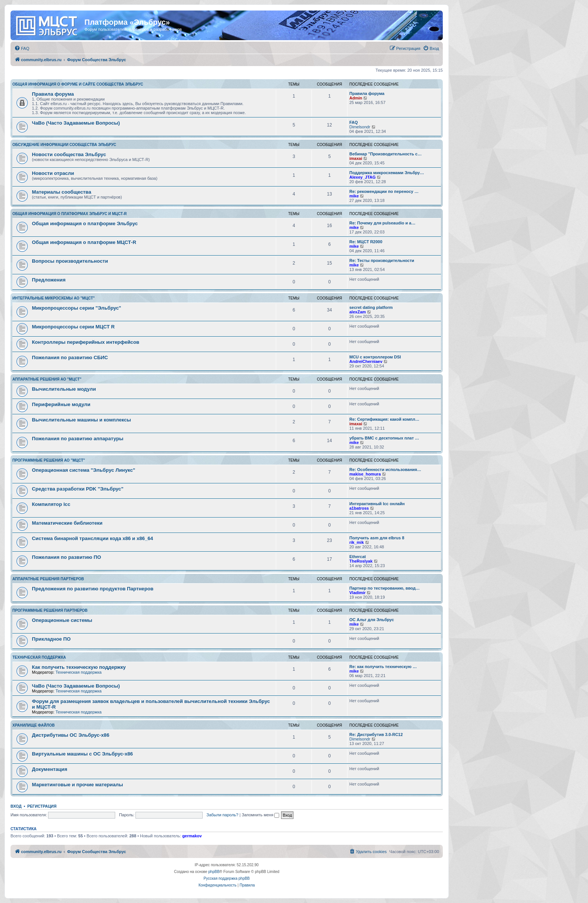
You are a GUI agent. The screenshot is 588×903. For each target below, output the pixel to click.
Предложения (49, 280)
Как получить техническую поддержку (79, 667)
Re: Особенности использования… (385, 470)
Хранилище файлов (34, 725)
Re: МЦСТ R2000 (366, 242)
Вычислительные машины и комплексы (81, 420)
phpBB (214, 872)
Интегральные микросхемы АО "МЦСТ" (54, 298)
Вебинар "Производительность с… (386, 154)
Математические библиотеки (67, 523)
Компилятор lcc (51, 504)
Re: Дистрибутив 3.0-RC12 (376, 734)
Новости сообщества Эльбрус (69, 154)
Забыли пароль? (222, 815)
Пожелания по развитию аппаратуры (78, 439)
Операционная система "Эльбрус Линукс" (83, 470)
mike (354, 196)
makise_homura (365, 474)
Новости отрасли (53, 173)
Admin (356, 98)
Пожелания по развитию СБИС (70, 357)
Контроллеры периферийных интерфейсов (86, 342)
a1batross (359, 508)
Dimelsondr (360, 127)
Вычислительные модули (64, 389)
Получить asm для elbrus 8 (377, 538)
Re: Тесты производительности (382, 260)
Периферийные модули (61, 404)
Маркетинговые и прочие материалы (77, 785)
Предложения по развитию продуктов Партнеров (93, 589)
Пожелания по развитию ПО (66, 557)
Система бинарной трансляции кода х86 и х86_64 (92, 538)
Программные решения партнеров (50, 610)
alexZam (358, 312)
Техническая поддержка (39, 657)
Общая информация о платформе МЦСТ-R (84, 242)
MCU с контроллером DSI (375, 357)
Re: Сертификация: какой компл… (384, 419)
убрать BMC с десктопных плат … (384, 438)
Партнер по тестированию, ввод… (385, 588)
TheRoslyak (361, 561)
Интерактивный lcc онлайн (377, 504)
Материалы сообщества (62, 192)
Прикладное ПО (51, 639)
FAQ (354, 122)
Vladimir (357, 593)
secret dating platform (371, 307)
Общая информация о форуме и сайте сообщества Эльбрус (78, 84)
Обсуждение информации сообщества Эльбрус (64, 145)
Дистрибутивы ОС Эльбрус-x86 (71, 735)
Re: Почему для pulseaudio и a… (382, 223)
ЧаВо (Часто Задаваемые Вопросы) (76, 123)
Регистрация (42, 806)
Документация (50, 769)
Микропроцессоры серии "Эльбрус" (77, 308)
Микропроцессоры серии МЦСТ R (73, 327)
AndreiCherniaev (366, 361)
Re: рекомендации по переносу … (384, 191)
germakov (192, 836)
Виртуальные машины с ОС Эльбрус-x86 (82, 754)
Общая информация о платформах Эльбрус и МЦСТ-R (70, 214)
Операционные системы (62, 620)
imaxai (356, 158)
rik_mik (357, 542)
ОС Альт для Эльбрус (372, 620)
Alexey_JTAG (362, 177)
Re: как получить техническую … (383, 667)
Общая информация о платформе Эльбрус (85, 223)
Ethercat (358, 557)
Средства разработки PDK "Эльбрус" (78, 489)
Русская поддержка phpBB (226, 878)
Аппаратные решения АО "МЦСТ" (47, 379)
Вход (16, 806)
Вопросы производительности (70, 261)
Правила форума (53, 94)
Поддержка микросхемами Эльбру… (387, 173)
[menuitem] (22, 48)
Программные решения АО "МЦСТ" (49, 460)
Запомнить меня (260, 815)
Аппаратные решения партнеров (48, 579)
